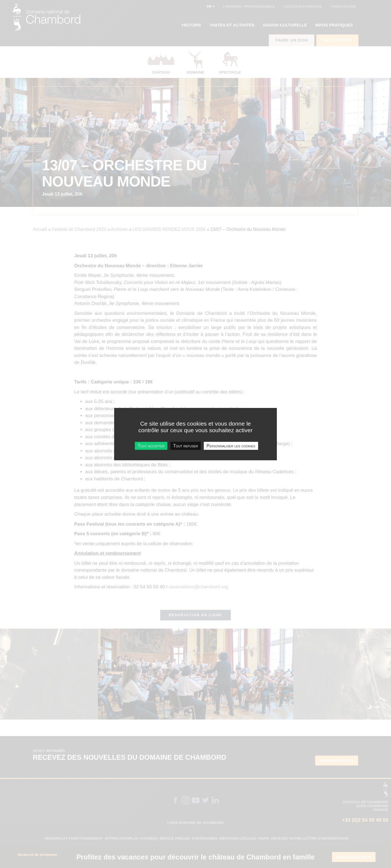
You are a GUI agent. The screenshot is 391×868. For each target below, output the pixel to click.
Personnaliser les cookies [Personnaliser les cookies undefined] (231, 446)
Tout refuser (186, 446)
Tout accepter (151, 446)
